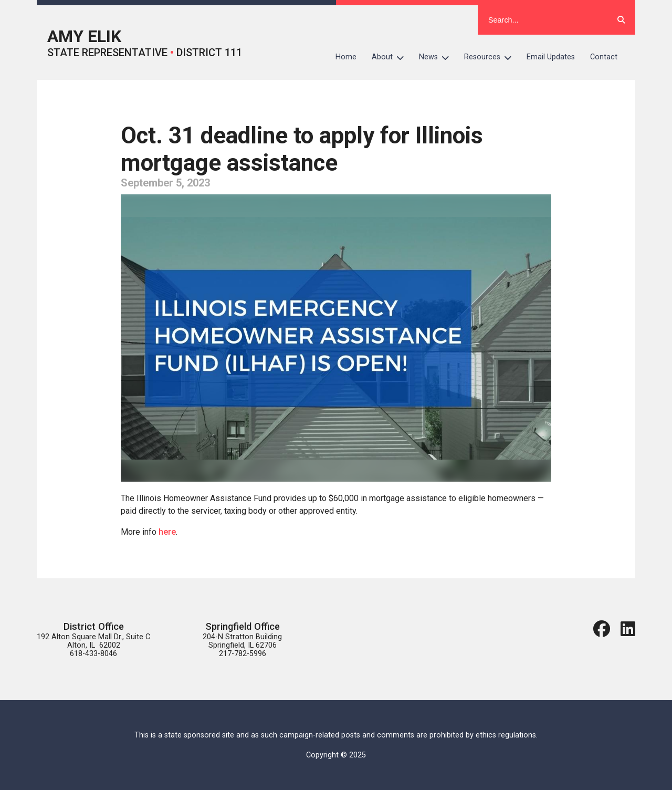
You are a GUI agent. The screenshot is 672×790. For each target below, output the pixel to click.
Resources (492, 57)
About (392, 57)
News (438, 57)
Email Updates (551, 57)
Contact (604, 57)
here (167, 532)
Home (346, 57)
